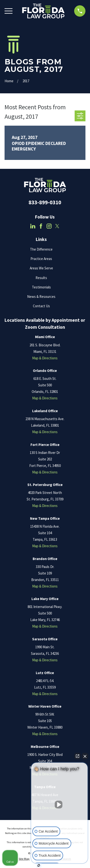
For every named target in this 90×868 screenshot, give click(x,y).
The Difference (41, 249)
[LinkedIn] (33, 226)
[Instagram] (49, 226)
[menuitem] (24, 859)
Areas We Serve (41, 268)
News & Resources (41, 297)
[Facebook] (41, 226)
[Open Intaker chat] (39, 865)
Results (41, 278)
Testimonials (41, 287)
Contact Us (41, 306)
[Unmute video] (60, 805)
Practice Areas (41, 259)
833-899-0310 (45, 202)
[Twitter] (57, 226)
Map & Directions (45, 358)
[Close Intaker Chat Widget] (85, 756)
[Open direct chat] (78, 756)
